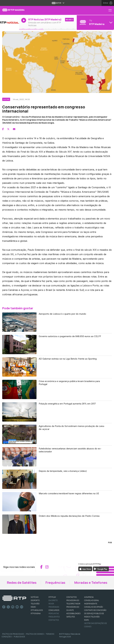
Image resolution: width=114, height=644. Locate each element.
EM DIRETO (53, 600)
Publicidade (19, 637)
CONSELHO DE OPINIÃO (94, 607)
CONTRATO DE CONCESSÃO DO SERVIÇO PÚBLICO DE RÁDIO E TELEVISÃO (95, 613)
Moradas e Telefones (91, 583)
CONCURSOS (54, 610)
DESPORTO (35, 600)
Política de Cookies (35, 634)
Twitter (8, 607)
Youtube (17, 607)
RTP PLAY (52, 597)
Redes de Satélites (22, 583)
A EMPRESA (89, 597)
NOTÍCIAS (35, 597)
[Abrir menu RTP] (57, 3)
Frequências (55, 583)
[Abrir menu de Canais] (95, 22)
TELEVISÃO (35, 604)
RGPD (86, 620)
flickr (22, 607)
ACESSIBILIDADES (73, 613)
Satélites (71, 617)
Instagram (13, 607)
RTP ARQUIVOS (37, 610)
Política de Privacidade (13, 634)
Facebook (4, 607)
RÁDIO (33, 607)
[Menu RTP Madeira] (111, 10)
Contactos (54, 620)
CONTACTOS (71, 597)
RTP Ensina (36, 613)
